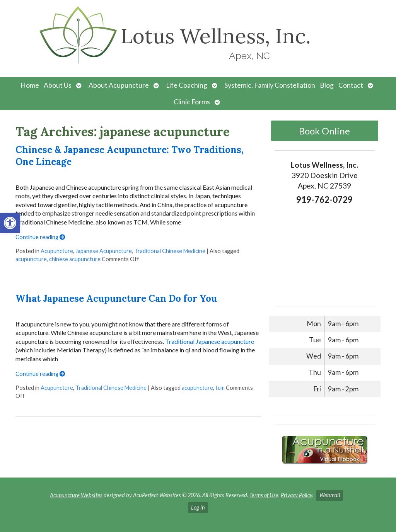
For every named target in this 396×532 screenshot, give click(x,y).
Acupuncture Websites (76, 495)
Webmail (330, 495)
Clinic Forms (192, 102)
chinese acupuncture (75, 259)
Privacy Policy (296, 495)
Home (30, 85)
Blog (327, 85)
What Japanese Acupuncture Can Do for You (116, 298)
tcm (220, 388)
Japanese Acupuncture (104, 251)
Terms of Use (264, 495)
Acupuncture (57, 251)
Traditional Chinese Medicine (170, 251)
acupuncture (31, 259)
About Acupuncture (119, 85)
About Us (58, 85)
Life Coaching (187, 85)
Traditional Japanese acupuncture (210, 341)
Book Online (324, 131)
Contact (351, 85)
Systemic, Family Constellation (270, 85)
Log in (198, 507)
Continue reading (40, 237)
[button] (10, 223)
